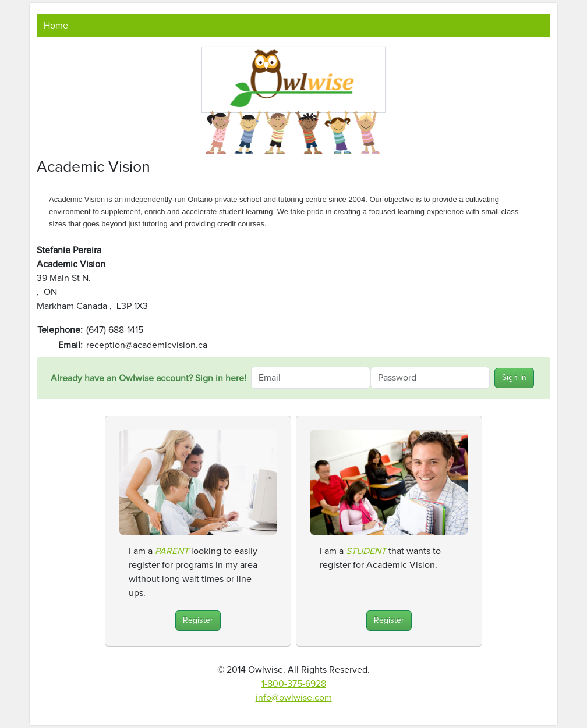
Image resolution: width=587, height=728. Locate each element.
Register (198, 620)
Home (56, 26)
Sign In (514, 378)
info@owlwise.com (294, 698)
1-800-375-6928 (294, 684)
